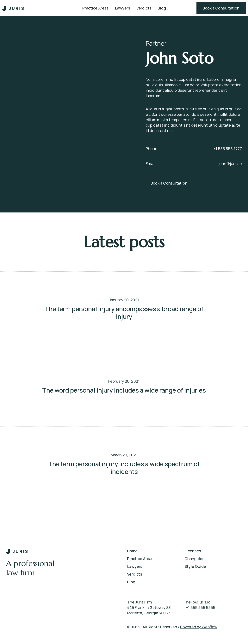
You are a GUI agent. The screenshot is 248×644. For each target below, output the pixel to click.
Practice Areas (96, 8)
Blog (162, 8)
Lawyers (123, 8)
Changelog (195, 559)
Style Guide (195, 566)
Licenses (193, 551)
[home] (13, 8)
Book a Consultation (221, 8)
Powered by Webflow (199, 627)
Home (132, 551)
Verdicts (144, 8)
